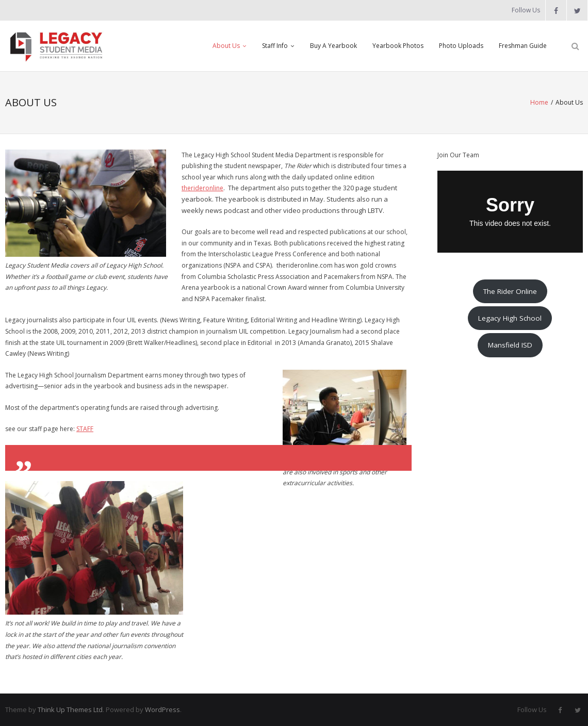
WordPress (162, 709)
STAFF (85, 429)
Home (539, 102)
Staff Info (275, 46)
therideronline (202, 188)
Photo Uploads (461, 46)
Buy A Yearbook (333, 46)
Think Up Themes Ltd (70, 709)
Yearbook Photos (398, 46)
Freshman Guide (523, 46)
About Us (226, 46)
